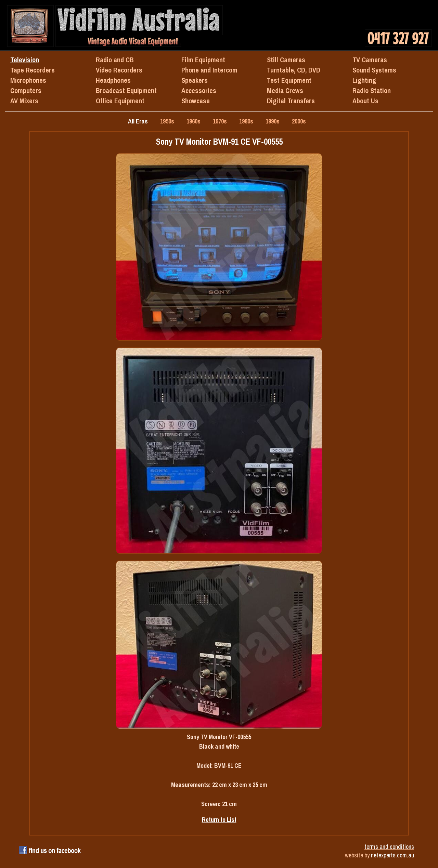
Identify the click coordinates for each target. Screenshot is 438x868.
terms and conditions (389, 847)
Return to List (219, 820)
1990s (273, 121)
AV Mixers (24, 101)
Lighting (364, 80)
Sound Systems (374, 70)
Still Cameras (286, 60)
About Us (365, 101)
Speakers (195, 80)
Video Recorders (119, 70)
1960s (194, 121)
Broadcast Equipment (126, 90)
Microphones (28, 80)
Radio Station (372, 90)
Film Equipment (203, 60)
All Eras (138, 121)
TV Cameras (370, 60)
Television (25, 60)
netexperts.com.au (392, 855)
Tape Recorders (33, 70)
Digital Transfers (291, 101)
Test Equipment (289, 80)
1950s (167, 121)
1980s (246, 121)
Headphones (113, 80)
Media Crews (285, 90)
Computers (26, 90)
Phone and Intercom (209, 70)
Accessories (199, 90)
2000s (299, 121)
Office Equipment (120, 101)
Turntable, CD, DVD (294, 70)
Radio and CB (115, 60)
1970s (220, 121)
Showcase (196, 101)
